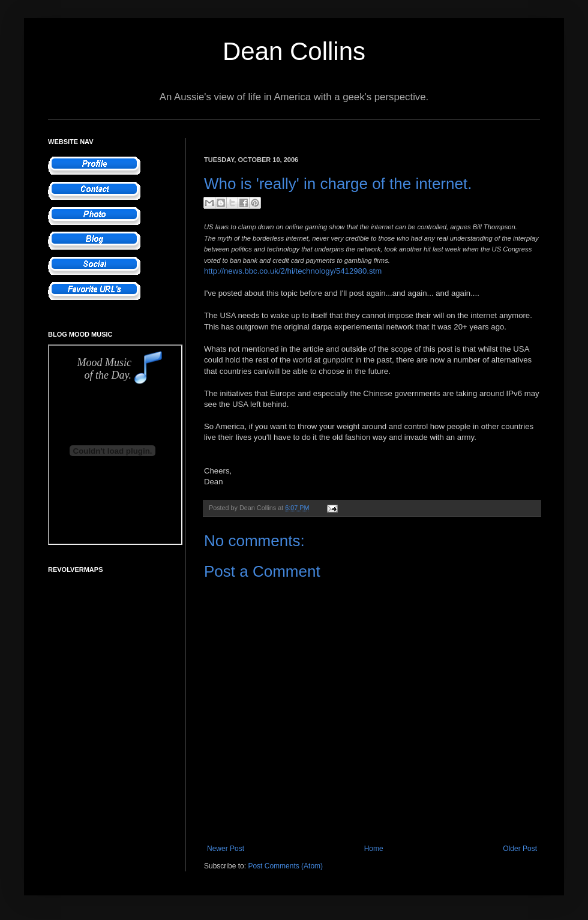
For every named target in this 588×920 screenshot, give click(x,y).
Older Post (520, 849)
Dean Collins (294, 51)
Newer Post (226, 849)
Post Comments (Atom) (285, 866)
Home (374, 849)
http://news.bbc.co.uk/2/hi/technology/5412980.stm (293, 271)
